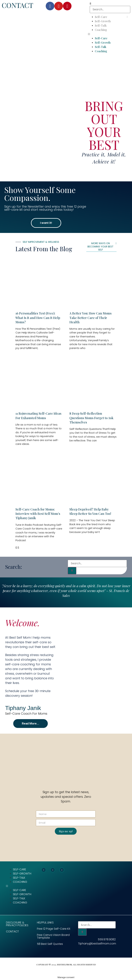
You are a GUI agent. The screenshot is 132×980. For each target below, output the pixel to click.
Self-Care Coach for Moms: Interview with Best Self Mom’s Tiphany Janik (38, 514)
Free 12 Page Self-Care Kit (54, 929)
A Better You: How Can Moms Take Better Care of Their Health (90, 318)
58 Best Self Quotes (50, 944)
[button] (110, 34)
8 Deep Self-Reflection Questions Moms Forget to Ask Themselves (91, 418)
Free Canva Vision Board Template (53, 936)
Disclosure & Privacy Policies (17, 924)
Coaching (101, 30)
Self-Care (101, 17)
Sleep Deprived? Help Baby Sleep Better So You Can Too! (90, 511)
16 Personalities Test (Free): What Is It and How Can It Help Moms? (38, 318)
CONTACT (17, 5)
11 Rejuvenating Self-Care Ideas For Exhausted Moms (38, 416)
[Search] (72, 571)
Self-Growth (103, 21)
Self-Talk (101, 25)
